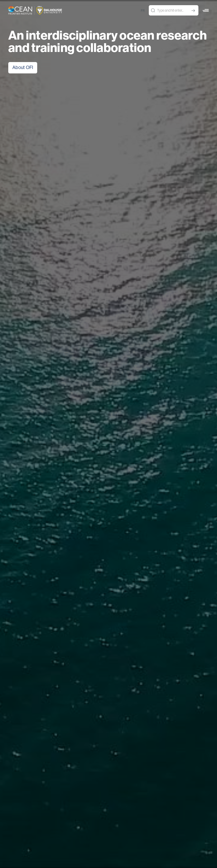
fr (143, 11)
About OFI (23, 67)
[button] (206, 10)
